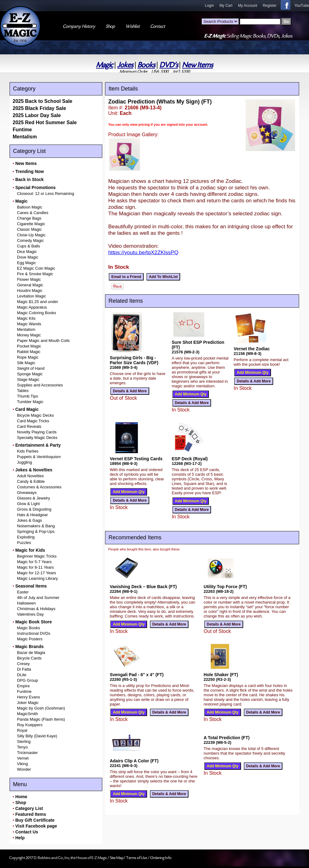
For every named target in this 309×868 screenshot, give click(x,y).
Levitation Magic (32, 296)
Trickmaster (27, 753)
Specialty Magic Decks (37, 438)
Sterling (24, 742)
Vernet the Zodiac (252, 349)
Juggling (24, 462)
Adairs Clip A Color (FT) (134, 761)
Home (21, 797)
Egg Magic (26, 263)
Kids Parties (28, 451)
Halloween (26, 603)
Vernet (23, 758)
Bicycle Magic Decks (35, 415)
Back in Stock (29, 179)
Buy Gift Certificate (35, 820)
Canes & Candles (33, 213)
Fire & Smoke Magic (35, 274)
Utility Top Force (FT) (225, 587)
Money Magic (29, 335)
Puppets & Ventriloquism (39, 457)
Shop (21, 803)
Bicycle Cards (29, 658)
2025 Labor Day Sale (37, 115)
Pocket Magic (29, 346)
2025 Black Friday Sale (39, 108)
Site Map (117, 858)
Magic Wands (29, 324)
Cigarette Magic (31, 224)
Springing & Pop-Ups (36, 531)
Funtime (22, 130)
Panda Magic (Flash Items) (41, 719)
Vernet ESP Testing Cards (136, 459)
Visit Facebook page (36, 826)
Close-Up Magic (31, 235)
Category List (29, 808)
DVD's (169, 65)
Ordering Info (161, 858)
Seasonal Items (31, 586)
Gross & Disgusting (34, 509)
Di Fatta (24, 669)
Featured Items (31, 814)
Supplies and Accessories (40, 385)
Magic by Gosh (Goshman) (41, 708)
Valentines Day (30, 614)
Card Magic (27, 409)
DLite (22, 675)
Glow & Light (28, 504)
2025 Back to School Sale (42, 101)
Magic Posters (30, 639)
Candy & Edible (31, 481)
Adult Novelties (30, 476)
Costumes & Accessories (39, 487)
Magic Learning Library (37, 578)
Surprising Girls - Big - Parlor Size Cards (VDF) (134, 360)
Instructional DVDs (34, 633)
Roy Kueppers (30, 725)
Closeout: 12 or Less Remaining (46, 194)
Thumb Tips (28, 396)
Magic (105, 65)
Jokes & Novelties (34, 470)
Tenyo (22, 747)
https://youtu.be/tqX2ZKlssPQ (143, 252)
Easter (23, 592)
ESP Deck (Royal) (190, 459)
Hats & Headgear (32, 515)
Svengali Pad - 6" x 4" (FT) (137, 675)
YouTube (302, 6)
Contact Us (27, 832)
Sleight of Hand (31, 368)
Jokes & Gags (30, 520)
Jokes (125, 65)
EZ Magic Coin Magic (36, 268)
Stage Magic (28, 379)
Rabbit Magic (29, 352)
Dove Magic (28, 257)
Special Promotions (35, 188)
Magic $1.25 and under (38, 302)
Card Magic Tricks (33, 421)
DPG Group (28, 680)
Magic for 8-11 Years (35, 567)
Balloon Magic (30, 207)
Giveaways (27, 493)
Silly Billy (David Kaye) (37, 736)
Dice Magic (27, 252)
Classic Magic (29, 229)
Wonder (24, 769)
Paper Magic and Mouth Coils (43, 341)
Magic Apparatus (32, 307)
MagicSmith (28, 714)
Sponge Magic (30, 374)
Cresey (23, 664)
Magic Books (28, 628)
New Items (197, 65)
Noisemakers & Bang (36, 526)
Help (20, 838)
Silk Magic (26, 363)
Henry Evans (28, 697)
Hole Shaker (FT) (221, 675)
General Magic (30, 285)
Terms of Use (137, 858)
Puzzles (24, 543)
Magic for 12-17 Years (36, 573)
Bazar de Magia (31, 653)
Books (146, 65)
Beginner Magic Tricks (37, 556)
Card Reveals (29, 426)
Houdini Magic (30, 291)
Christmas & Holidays (36, 609)
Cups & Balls (28, 246)
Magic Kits (26, 318)
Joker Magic (28, 703)
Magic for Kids (30, 550)
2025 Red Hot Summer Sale (45, 122)
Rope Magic (28, 357)
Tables (23, 391)
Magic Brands (29, 647)
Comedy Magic (30, 240)
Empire (23, 686)
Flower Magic (29, 279)
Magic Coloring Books (36, 313)
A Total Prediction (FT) (227, 738)
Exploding (26, 537)
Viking (22, 764)
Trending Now (30, 171)
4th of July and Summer (38, 598)
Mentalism (25, 137)
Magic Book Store (33, 622)
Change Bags (29, 218)
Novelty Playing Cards (37, 432)
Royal (22, 730)
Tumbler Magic (30, 402)
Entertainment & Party (38, 445)
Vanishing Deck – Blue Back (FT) (143, 587)
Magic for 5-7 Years (34, 562)
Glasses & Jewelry (34, 498)
